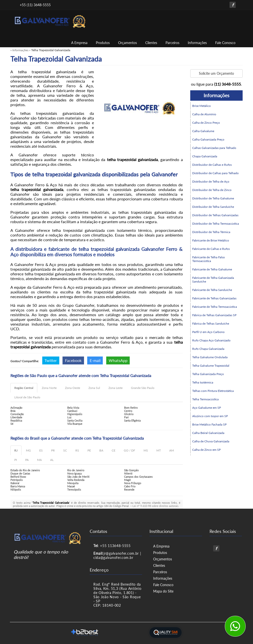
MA (39, 460)
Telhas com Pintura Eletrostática (213, 391)
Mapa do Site (163, 591)
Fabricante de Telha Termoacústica (215, 307)
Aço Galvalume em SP (207, 408)
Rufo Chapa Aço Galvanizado (211, 340)
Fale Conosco (225, 43)
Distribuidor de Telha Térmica (211, 232)
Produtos (103, 43)
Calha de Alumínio (204, 114)
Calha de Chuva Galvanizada (211, 441)
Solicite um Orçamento (216, 73)
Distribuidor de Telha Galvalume (213, 198)
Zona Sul (94, 388)
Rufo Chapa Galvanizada (208, 349)
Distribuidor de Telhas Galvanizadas (215, 215)
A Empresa (79, 43)
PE (89, 450)
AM (172, 450)
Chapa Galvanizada (205, 156)
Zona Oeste (73, 388)
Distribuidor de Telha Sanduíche (213, 207)
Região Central (24, 388)
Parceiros (172, 43)
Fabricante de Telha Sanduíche (212, 290)
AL (52, 460)
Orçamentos (127, 43)
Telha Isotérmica (203, 382)
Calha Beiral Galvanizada (208, 433)
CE (114, 450)
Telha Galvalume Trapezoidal (211, 366)
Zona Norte (49, 388)
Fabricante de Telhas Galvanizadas (214, 298)
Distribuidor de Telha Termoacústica (216, 224)
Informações (197, 43)
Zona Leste (116, 388)
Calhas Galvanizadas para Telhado (214, 148)
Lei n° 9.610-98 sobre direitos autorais (155, 506)
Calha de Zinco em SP (206, 450)
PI (16, 460)
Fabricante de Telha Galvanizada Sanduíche (213, 280)
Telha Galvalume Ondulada (210, 357)
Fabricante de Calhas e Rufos (211, 249)
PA (27, 460)
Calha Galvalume (203, 131)
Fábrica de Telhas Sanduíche (211, 323)
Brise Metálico (201, 106)
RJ (16, 450)
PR (53, 450)
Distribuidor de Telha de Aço (211, 181)
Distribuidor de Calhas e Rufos (212, 165)
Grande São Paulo (143, 388)
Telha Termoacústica (205, 399)
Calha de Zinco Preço (206, 123)
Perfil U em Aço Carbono (208, 332)
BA (101, 450)
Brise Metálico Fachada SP (209, 424)
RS (77, 450)
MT (159, 450)
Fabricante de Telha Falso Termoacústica (209, 259)
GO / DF (129, 450)
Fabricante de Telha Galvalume (212, 269)
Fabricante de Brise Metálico (211, 240)
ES (41, 450)
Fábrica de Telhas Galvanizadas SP (214, 315)
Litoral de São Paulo (27, 397)
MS (146, 450)
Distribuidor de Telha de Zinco (212, 190)
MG (28, 450)
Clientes (151, 43)
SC (65, 450)
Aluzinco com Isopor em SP (210, 416)
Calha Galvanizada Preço (208, 139)
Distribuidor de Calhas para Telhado (215, 173)
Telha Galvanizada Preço (208, 374)
